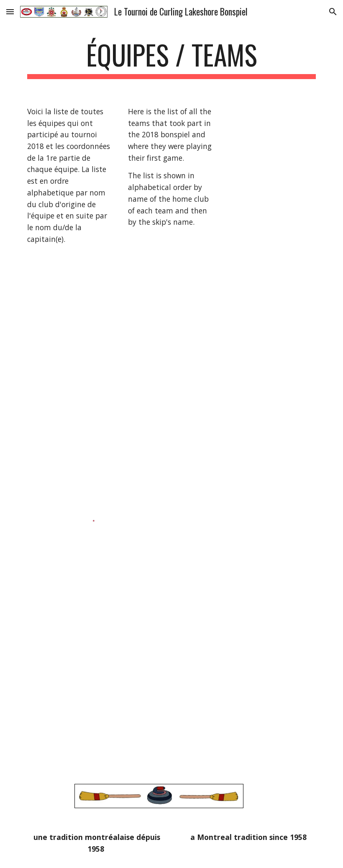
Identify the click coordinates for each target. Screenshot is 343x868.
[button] (10, 12)
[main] (171, 59)
